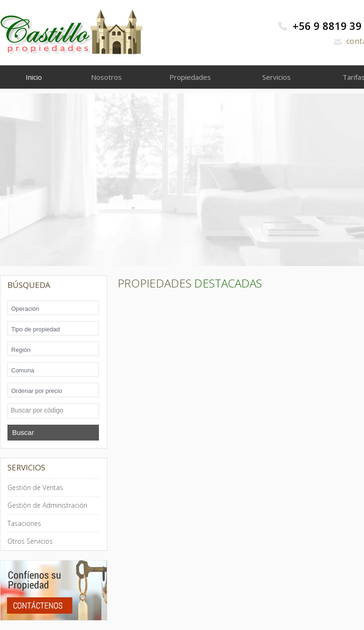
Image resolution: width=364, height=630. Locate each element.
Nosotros (106, 77)
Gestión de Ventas (35, 487)
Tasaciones (24, 523)
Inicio (34, 77)
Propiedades (190, 77)
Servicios (276, 77)
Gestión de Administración (47, 505)
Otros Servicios (30, 541)
